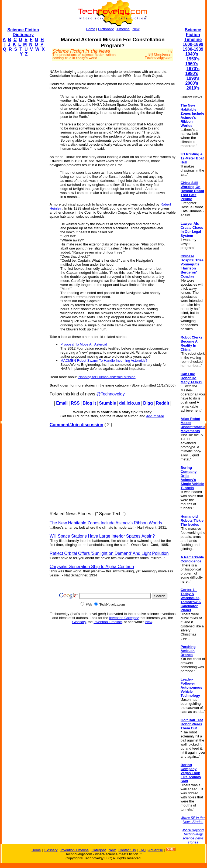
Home (91, 29)
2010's (193, 88)
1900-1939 (193, 49)
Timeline (123, 29)
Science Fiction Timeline (193, 35)
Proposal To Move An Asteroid (84, 344)
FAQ (142, 850)
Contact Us (127, 850)
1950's (193, 59)
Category (99, 850)
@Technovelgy (110, 394)
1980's (192, 74)
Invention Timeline (108, 622)
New (136, 29)
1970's (193, 69)
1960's (192, 64)
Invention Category (124, 618)
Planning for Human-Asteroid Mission (107, 377)
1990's (193, 78)
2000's (192, 83)
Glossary (79, 622)
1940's (192, 54)
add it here (155, 416)
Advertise (156, 850)
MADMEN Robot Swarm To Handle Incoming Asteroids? (104, 360)
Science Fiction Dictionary (23, 32)
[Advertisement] (23, 142)
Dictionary (106, 29)
